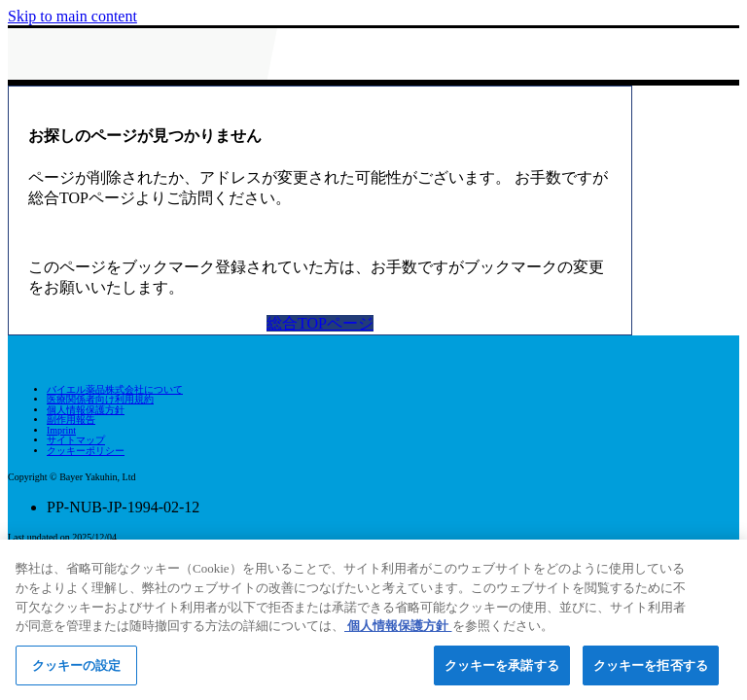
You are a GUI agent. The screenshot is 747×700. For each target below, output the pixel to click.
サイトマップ (76, 440)
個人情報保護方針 (86, 410)
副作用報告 (71, 420)
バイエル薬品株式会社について (115, 389)
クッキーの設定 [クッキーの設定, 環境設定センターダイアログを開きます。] (77, 670)
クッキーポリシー (86, 451)
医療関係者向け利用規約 (100, 399)
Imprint (61, 430)
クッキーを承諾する (502, 670)
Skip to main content (72, 16)
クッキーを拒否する (651, 670)
